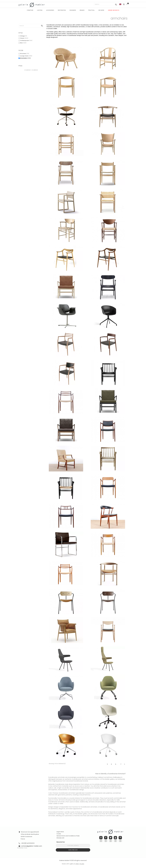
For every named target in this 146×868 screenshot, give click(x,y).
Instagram (101, 838)
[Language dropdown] (120, 4)
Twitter (111, 838)
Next (125, 764)
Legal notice (60, 832)
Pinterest (120, 838)
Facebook (106, 838)
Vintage (23, 36)
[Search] (106, 4)
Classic (24, 38)
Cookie (59, 834)
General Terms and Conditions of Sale (68, 836)
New (23, 43)
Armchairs (25, 54)
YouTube (115, 838)
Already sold (60, 838)
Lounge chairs (26, 56)
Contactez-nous (22, 848)
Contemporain (26, 40)
